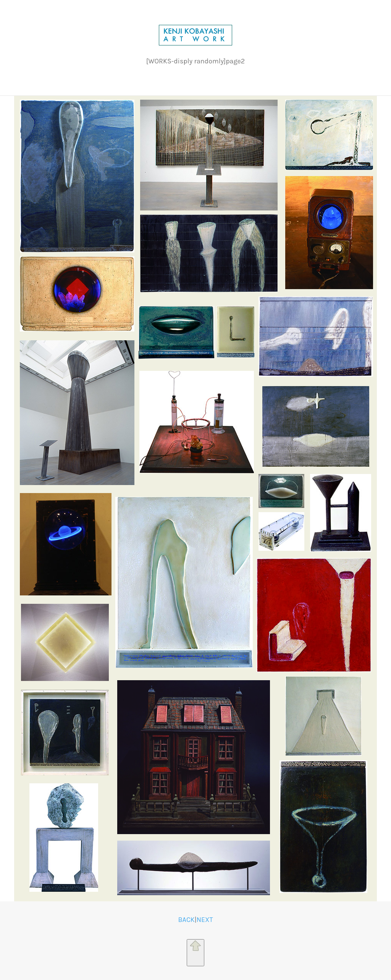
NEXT (205, 920)
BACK (186, 920)
